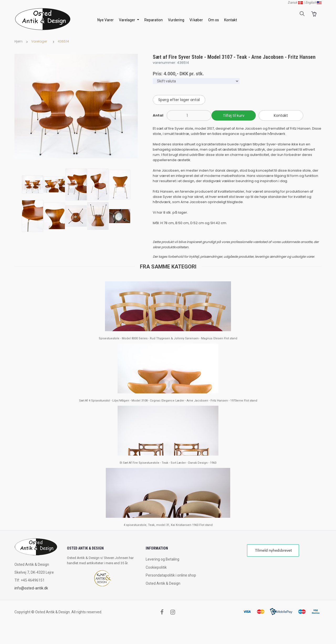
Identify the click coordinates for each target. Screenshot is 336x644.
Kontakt (231, 20)
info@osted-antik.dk (31, 588)
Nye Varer (106, 20)
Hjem (19, 41)
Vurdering (176, 20)
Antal (158, 115)
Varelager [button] (127, 20)
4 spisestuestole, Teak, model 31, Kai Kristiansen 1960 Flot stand (168, 525)
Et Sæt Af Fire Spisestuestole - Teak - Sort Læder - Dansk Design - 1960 (168, 463)
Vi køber (196, 20)
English (313, 2)
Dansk (295, 2)
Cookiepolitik (156, 567)
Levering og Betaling (162, 559)
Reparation (154, 20)
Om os (214, 20)
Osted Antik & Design (163, 583)
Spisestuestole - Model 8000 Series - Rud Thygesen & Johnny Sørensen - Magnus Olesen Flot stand (168, 338)
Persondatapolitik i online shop (171, 575)
